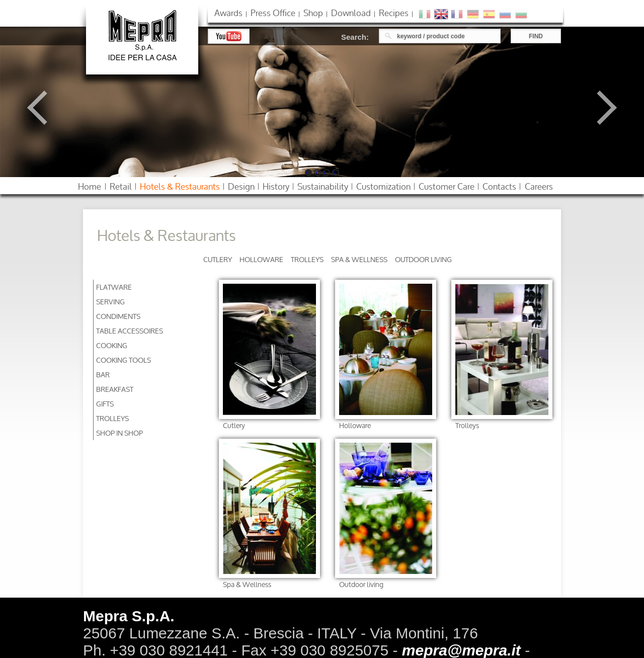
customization (383, 186)
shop (313, 13)
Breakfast (115, 389)
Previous (44, 108)
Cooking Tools (124, 360)
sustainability (323, 186)
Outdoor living (423, 259)
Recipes (394, 13)
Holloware (261, 259)
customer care (447, 186)
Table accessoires (130, 331)
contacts (499, 186)
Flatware (114, 287)
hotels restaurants (180, 186)
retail (121, 186)
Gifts (105, 404)
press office (273, 13)
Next (600, 108)
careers (539, 186)
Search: (355, 37)
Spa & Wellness (359, 259)
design (241, 186)
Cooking (112, 345)
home (90, 186)
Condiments (118, 316)
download (351, 13)
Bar (103, 375)
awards (228, 13)
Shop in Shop (119, 433)
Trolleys (307, 259)
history (276, 186)
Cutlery (218, 259)
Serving (110, 302)
